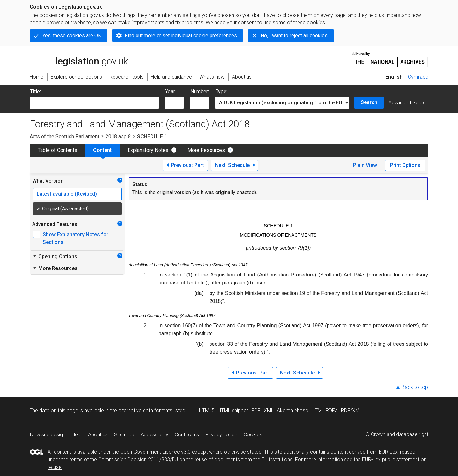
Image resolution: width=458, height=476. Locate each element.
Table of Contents (57, 150)
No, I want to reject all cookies (294, 36)
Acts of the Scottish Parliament (64, 136)
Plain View (365, 165)
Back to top (415, 387)
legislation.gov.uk (79, 59)
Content (102, 150)
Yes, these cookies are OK (72, 36)
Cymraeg (418, 77)
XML (269, 410)
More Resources (206, 150)
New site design (48, 435)
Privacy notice (221, 435)
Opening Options (55, 256)
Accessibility (155, 435)
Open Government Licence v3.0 (155, 452)
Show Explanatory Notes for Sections (76, 238)
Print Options (405, 165)
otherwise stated (243, 452)
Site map (124, 435)
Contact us (187, 435)
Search (369, 102)
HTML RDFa (325, 410)
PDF (256, 410)
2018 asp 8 (118, 136)
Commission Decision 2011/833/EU (138, 460)
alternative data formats (145, 410)
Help (77, 435)
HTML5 (207, 410)
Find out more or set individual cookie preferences (181, 36)
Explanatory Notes (148, 150)
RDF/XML (351, 410)
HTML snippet (233, 410)
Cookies (253, 435)
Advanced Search (408, 103)
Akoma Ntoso (293, 410)
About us (98, 435)
